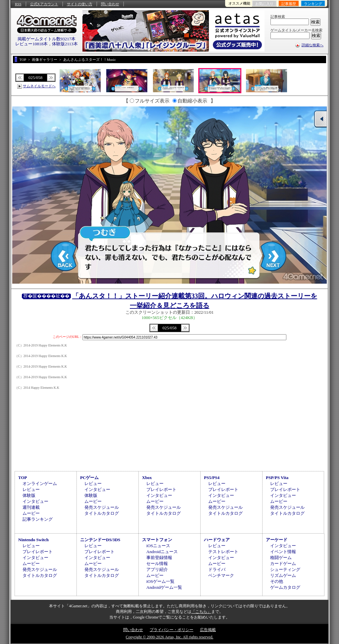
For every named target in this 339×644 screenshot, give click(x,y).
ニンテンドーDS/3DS (100, 540)
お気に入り (264, 4)
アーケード (277, 540)
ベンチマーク (221, 575)
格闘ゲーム (281, 558)
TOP (23, 478)
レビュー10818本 (31, 44)
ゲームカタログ (285, 587)
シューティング (285, 569)
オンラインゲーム (40, 483)
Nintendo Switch (33, 540)
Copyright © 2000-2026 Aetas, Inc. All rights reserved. (169, 637)
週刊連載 (31, 507)
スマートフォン (157, 540)
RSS (18, 4)
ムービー (31, 513)
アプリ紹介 (157, 569)
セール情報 (157, 563)
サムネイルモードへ (39, 86)
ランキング (313, 4)
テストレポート (223, 552)
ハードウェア (217, 540)
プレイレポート (161, 489)
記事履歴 (289, 4)
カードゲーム (283, 563)
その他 (277, 581)
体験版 (29, 495)
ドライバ (217, 569)
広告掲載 (208, 630)
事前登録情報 (159, 558)
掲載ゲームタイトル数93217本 (47, 39)
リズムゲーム (283, 575)
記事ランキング (38, 519)
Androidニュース (162, 552)
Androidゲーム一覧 (164, 587)
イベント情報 (283, 552)
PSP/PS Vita (277, 478)
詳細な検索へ (313, 45)
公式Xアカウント (44, 4)
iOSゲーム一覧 (160, 581)
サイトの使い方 (80, 4)
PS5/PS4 (212, 478)
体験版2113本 (65, 44)
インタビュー (35, 501)
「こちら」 (201, 612)
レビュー (31, 489)
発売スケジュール (102, 507)
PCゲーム (89, 478)
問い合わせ (110, 4)
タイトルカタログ (102, 513)
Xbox (147, 478)
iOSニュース (158, 546)
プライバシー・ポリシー (171, 630)
